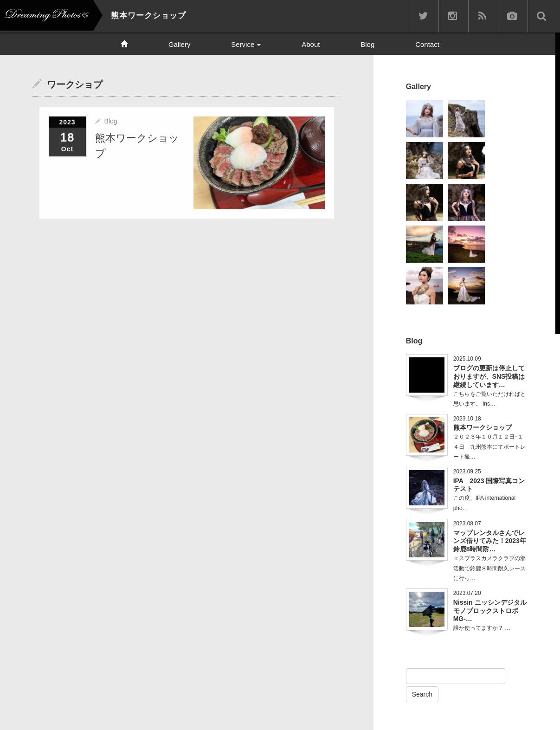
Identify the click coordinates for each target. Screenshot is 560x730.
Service (246, 44)
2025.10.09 (467, 359)
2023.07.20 (467, 593)
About (311, 44)
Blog (367, 44)
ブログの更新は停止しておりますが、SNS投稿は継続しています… (489, 376)
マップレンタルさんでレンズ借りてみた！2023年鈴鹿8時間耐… (490, 541)
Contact (427, 44)
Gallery (180, 44)
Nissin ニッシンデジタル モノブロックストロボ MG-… (490, 611)
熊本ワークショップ (483, 427)
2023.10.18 (467, 419)
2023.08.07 (467, 523)
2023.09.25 (467, 472)
